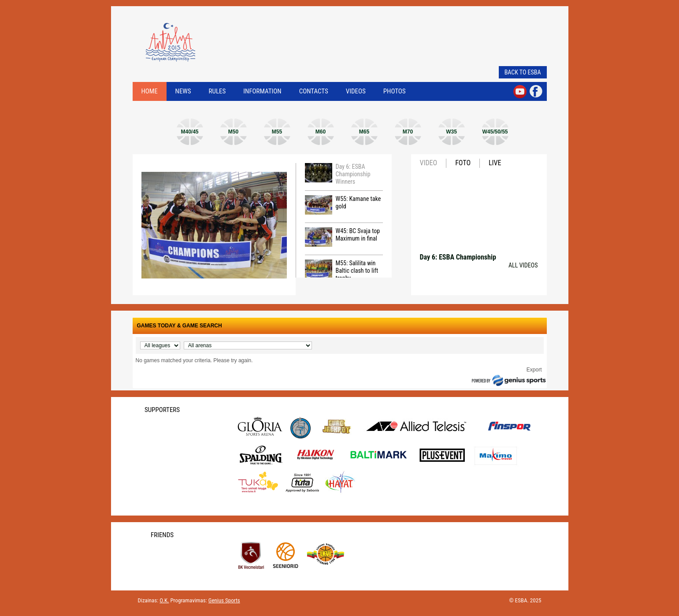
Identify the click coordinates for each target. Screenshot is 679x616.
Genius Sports (224, 600)
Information (262, 91)
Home (150, 91)
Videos (356, 91)
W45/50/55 (495, 132)
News (183, 91)
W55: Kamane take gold (343, 205)
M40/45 (189, 132)
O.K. (164, 600)
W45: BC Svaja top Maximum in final (343, 237)
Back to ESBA (523, 72)
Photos (395, 91)
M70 (408, 132)
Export (534, 370)
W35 (451, 132)
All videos (523, 265)
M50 (233, 132)
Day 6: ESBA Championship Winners (338, 174)
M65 (364, 132)
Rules (217, 91)
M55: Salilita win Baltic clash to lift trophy (342, 271)
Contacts (314, 91)
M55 (277, 132)
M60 (321, 132)
